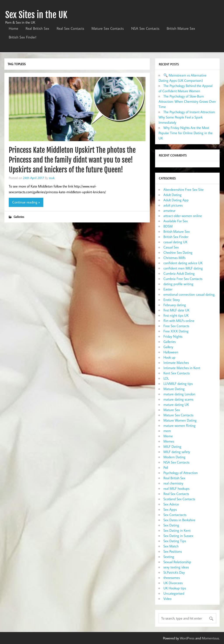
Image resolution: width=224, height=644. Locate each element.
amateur (169, 210)
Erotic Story (172, 300)
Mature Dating (174, 389)
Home (13, 28)
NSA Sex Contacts (145, 28)
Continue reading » (26, 202)
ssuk (52, 178)
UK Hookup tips (175, 588)
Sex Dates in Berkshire (179, 520)
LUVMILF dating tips (178, 384)
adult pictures (173, 205)
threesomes (172, 578)
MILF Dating (172, 446)
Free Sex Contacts (176, 326)
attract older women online (183, 216)
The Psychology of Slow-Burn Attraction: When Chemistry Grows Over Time (187, 101)
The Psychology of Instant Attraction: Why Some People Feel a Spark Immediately (187, 117)
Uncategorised (174, 593)
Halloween (171, 352)
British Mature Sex (181, 28)
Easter (168, 289)
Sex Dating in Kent (177, 530)
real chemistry (173, 483)
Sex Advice (171, 504)
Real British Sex (37, 28)
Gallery (168, 347)
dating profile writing (178, 284)
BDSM (168, 226)
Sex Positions (173, 551)
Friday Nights (173, 336)
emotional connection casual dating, (189, 294)
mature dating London (179, 394)
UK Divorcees (173, 583)
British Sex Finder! (23, 37)
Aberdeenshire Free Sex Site (184, 189)
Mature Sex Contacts (108, 28)
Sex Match (171, 546)
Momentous (210, 638)
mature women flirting (179, 425)
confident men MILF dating (183, 268)
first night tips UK (176, 315)
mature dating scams (178, 399)
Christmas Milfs (174, 258)
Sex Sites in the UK (36, 15)
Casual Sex (171, 247)
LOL (166, 378)
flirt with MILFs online (179, 321)
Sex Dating (171, 525)
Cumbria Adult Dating (179, 273)
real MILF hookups (176, 488)
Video (167, 599)
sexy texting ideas (176, 567)
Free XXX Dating (176, 331)
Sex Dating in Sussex (178, 536)
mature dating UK (176, 404)
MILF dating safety (177, 452)
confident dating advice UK (183, 263)
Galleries (19, 217)
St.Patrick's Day (174, 572)
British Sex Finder (176, 237)
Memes (169, 441)
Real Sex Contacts (70, 28)
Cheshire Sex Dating (178, 252)
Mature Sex (172, 410)
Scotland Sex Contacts (179, 499)
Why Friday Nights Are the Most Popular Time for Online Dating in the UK (186, 133)
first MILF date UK (176, 310)
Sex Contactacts (175, 515)
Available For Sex (176, 221)
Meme (168, 436)
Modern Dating (174, 457)
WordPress (187, 638)
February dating (175, 305)
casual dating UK (175, 242)
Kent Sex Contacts (177, 373)
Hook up (169, 357)
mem (167, 431)
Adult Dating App (176, 200)
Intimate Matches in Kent (182, 368)
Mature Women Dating (180, 420)
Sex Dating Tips (175, 541)
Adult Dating (172, 195)
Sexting (169, 557)
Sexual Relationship (177, 562)
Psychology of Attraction (181, 473)
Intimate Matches (176, 363)
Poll (166, 467)
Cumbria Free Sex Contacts (183, 279)
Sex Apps (170, 509)
